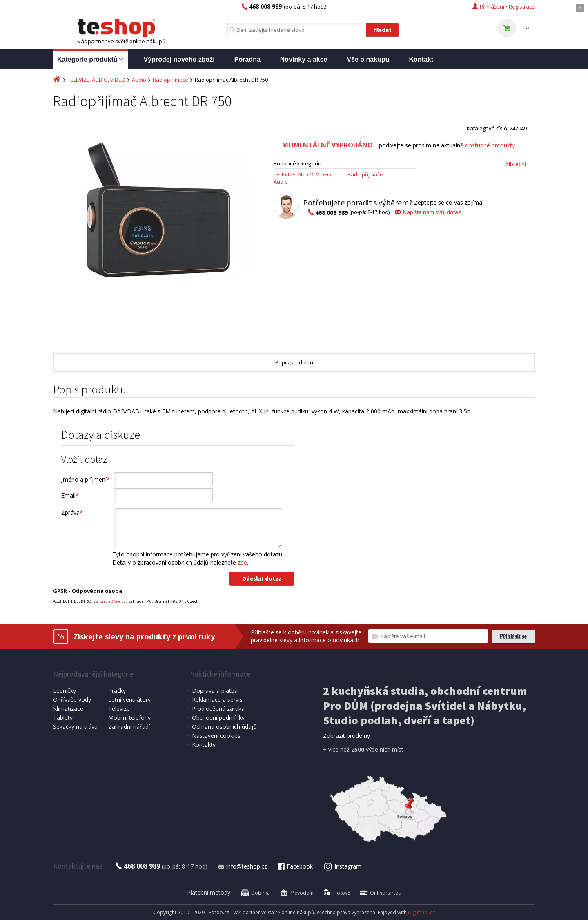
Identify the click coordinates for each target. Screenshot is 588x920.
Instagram (343, 866)
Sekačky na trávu (75, 727)
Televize (119, 709)
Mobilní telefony (129, 718)
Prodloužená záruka (218, 709)
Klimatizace (68, 709)
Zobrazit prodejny (346, 736)
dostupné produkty (490, 145)
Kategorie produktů (91, 60)
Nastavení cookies (216, 736)
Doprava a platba (215, 691)
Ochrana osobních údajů (224, 727)
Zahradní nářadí (129, 727)
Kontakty (204, 745)
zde (242, 562)
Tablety (63, 718)
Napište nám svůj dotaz (427, 212)
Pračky (117, 691)
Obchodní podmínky (218, 718)
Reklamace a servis (217, 700)
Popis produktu (294, 362)
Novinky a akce (304, 59)
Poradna (247, 59)
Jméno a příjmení (86, 479)
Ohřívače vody (72, 700)
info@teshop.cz (242, 866)
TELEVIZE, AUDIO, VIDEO (97, 80)
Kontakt (421, 59)
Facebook (295, 866)
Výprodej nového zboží (179, 59)
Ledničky (65, 691)
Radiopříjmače (170, 80)
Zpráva (72, 512)
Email (70, 495)
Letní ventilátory (129, 700)
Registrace (522, 7)
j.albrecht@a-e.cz (110, 601)
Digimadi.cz (421, 912)
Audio (139, 80)
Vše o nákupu (368, 59)
